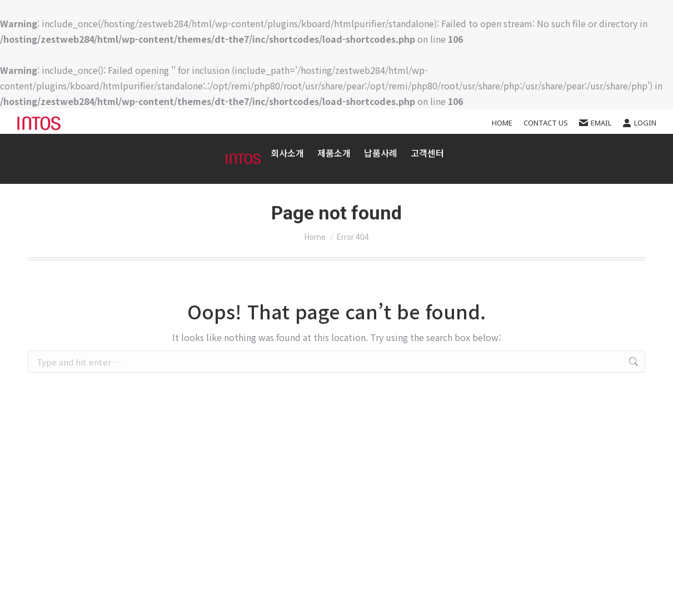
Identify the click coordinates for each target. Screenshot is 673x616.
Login (639, 123)
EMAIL (595, 123)
